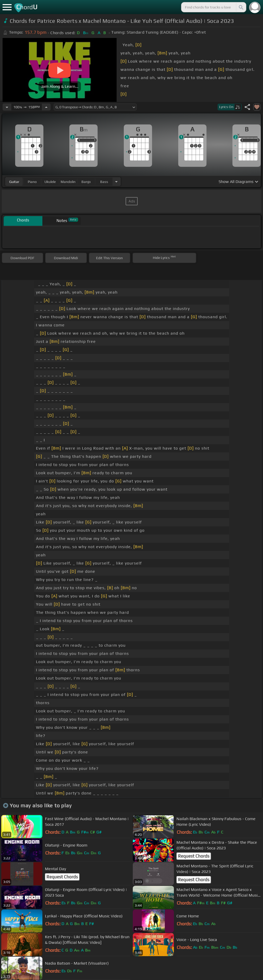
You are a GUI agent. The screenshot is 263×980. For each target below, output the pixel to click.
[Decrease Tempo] (7, 107)
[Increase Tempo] (46, 107)
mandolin (68, 182)
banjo (86, 182)
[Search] (241, 7)
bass (104, 182)
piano (32, 182)
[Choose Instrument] (116, 182)
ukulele (50, 182)
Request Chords (194, 856)
